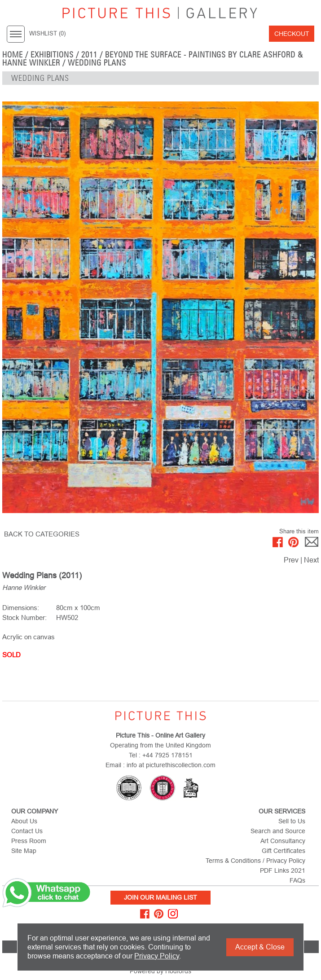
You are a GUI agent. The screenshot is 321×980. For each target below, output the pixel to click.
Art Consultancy (283, 841)
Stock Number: (24, 617)
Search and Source (278, 831)
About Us (24, 821)
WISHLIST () (47, 34)
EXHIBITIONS (52, 55)
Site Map (24, 851)
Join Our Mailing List (160, 897)
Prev (291, 560)
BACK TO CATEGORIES (42, 534)
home (13, 55)
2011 (89, 55)
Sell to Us (292, 821)
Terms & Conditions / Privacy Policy (255, 861)
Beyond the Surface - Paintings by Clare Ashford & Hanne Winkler (153, 59)
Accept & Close (260, 947)
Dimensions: (21, 608)
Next (311, 560)
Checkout (292, 34)
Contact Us (27, 831)
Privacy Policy (157, 956)
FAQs (297, 880)
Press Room (29, 841)
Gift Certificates (284, 851)
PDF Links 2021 (283, 870)
